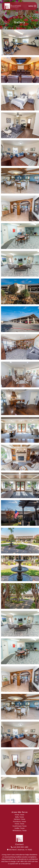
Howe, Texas (19, 815)
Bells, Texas (20, 817)
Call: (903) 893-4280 (20, 847)
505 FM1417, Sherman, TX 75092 (20, 850)
